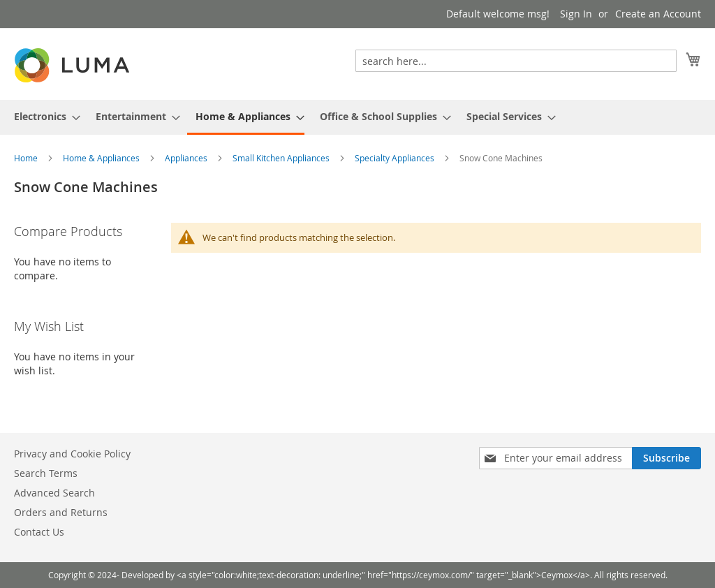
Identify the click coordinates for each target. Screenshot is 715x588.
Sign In (576, 14)
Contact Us (39, 532)
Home (27, 158)
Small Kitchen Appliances (282, 158)
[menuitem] (43, 116)
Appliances (187, 158)
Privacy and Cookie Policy (72, 454)
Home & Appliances (102, 158)
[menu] (357, 117)
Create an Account (658, 14)
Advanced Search (54, 493)
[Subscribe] (666, 458)
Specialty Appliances (396, 158)
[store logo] (73, 65)
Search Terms (46, 473)
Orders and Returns (61, 512)
